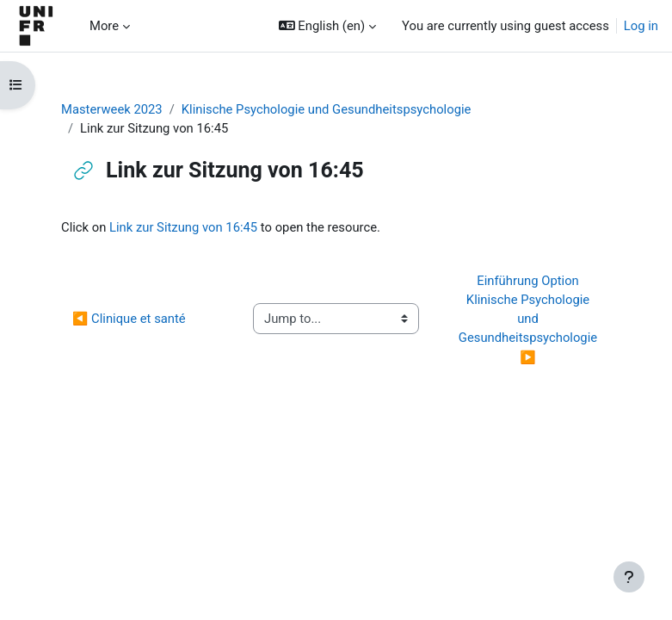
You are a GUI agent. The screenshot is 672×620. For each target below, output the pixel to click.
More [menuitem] (104, 26)
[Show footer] (629, 577)
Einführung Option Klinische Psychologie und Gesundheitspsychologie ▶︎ (530, 319)
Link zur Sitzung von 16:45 (183, 227)
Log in (641, 26)
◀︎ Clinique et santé (129, 319)
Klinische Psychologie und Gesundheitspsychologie (327, 109)
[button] (327, 26)
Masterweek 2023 (112, 109)
